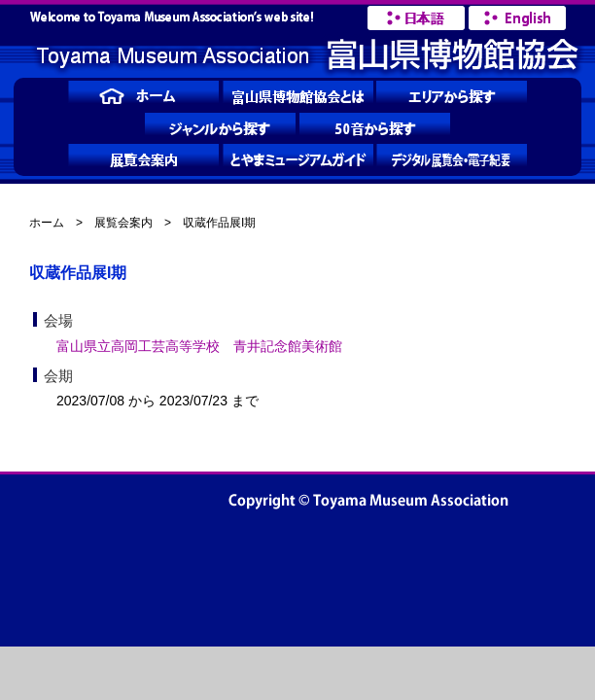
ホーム (47, 223)
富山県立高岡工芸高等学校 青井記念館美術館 (199, 346)
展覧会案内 (123, 223)
